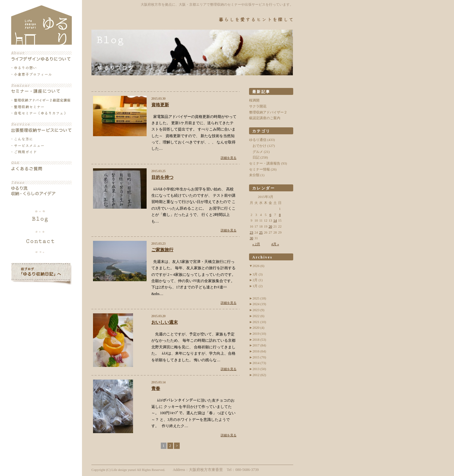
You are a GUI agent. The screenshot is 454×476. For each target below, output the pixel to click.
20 (270, 226)
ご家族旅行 (162, 250)
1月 (258, 286)
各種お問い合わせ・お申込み (41, 240)
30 (251, 238)
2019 (259, 334)
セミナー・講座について (41, 89)
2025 (259, 298)
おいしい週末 (165, 322)
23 (251, 232)
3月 (258, 274)
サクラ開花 (258, 106)
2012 (259, 375)
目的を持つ (162, 177)
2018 (259, 340)
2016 (259, 351)
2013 (259, 369)
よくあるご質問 (41, 166)
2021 (259, 322)
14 (275, 220)
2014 (259, 363)
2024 (259, 304)
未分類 (254, 175)
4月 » (275, 244)
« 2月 (256, 244)
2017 (259, 345)
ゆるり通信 (258, 140)
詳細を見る (229, 158)
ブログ (41, 220)
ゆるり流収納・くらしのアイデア (41, 189)
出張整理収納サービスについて (41, 127)
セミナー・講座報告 (265, 163)
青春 (156, 389)
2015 (259, 357)
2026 (259, 266)
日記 (256, 157)
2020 (259, 328)
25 (261, 232)
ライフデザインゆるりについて (41, 56)
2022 (259, 316)
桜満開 (254, 100)
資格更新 (160, 105)
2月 (258, 280)
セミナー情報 (259, 169)
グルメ (258, 152)
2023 (259, 310)
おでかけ (259, 146)
